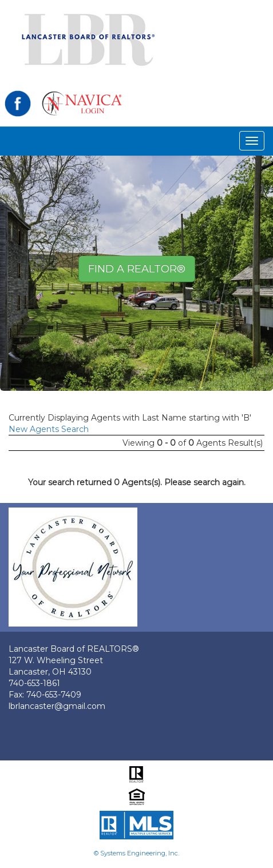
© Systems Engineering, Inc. (136, 853)
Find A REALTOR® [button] (137, 269)
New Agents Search (49, 429)
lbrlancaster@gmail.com (57, 706)
